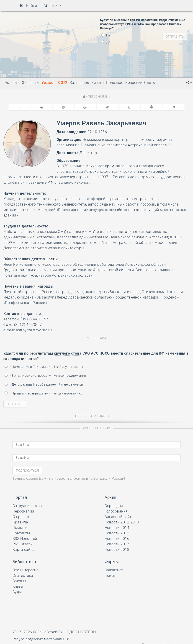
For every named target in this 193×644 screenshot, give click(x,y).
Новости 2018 (117, 550)
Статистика (23, 576)
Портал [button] (20, 497)
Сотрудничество (27, 506)
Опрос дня (114, 506)
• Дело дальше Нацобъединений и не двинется (44, 384)
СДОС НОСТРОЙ (81, 632)
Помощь (20, 528)
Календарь (79, 83)
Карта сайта (23, 550)
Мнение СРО (96, 338)
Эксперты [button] (31, 83)
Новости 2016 (117, 539)
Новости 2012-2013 (122, 522)
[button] (189, 83)
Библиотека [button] (24, 562)
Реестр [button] (98, 83)
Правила (20, 522)
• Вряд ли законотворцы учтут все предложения (45, 376)
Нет (107, 35)
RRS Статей (23, 544)
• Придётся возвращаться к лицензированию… (44, 393)
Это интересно (26, 570)
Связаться (114, 570)
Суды (17, 592)
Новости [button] (12, 83)
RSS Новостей (25, 539)
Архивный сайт (118, 517)
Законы (19, 581)
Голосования (116, 511)
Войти (28, 6)
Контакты (21, 533)
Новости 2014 (117, 528)
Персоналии (98, 97)
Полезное (115, 83)
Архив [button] (111, 497)
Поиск (53, 6)
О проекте (21, 517)
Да (106, 42)
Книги (18, 586)
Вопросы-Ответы (141, 83)
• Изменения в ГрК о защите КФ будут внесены (44, 367)
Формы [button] (112, 562)
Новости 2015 (117, 533)
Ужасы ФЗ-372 (54, 83)
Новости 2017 (117, 544)
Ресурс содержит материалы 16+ (42, 639)
